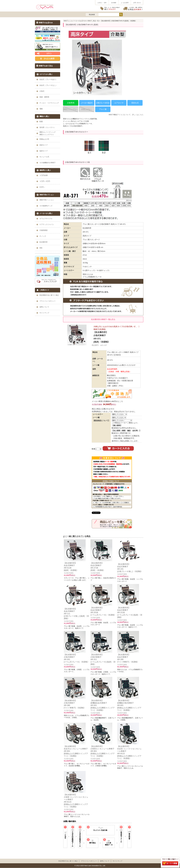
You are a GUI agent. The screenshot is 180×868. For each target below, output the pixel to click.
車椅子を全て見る (46, 66)
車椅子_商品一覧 (93, 21)
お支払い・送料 (102, 3)
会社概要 (114, 3)
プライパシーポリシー (89, 861)
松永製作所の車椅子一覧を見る (103, 319)
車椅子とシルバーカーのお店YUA (75, 21)
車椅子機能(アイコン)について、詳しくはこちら (126, 115)
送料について (105, 861)
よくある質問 (125, 3)
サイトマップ (117, 861)
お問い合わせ (137, 3)
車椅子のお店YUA (46, 23)
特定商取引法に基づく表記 (68, 861)
